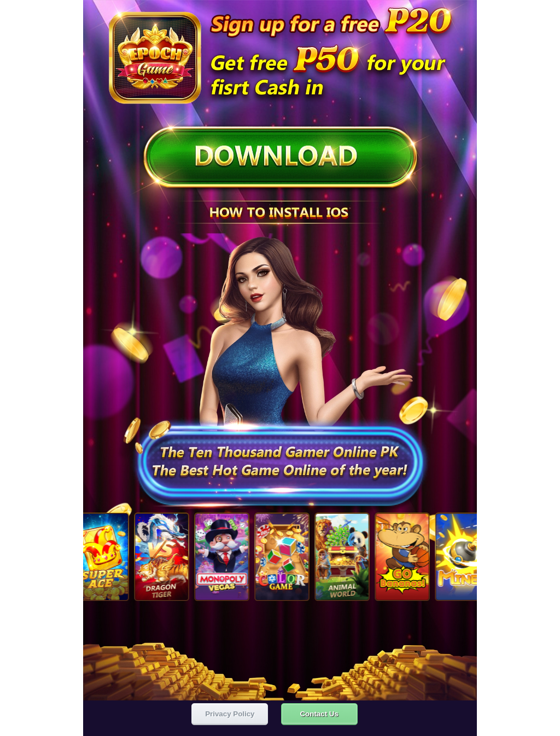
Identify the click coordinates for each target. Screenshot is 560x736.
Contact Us (319, 712)
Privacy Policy (230, 712)
